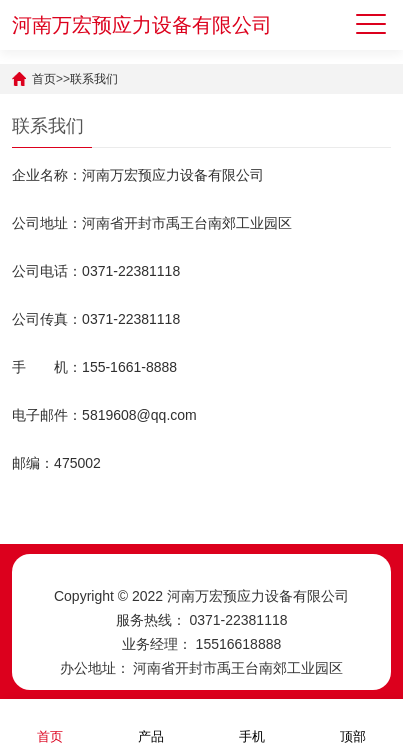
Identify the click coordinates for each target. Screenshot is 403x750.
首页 (44, 79)
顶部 (353, 723)
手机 (252, 723)
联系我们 (94, 79)
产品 (151, 723)
